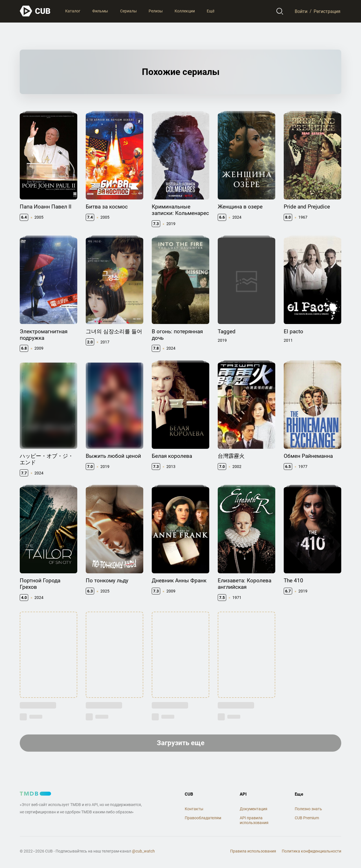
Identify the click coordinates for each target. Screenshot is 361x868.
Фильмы (100, 11)
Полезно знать (308, 809)
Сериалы (128, 11)
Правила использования (253, 851)
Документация (254, 809)
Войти (301, 11)
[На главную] (35, 11)
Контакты (194, 809)
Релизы (156, 11)
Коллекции (185, 11)
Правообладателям (203, 818)
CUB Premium (307, 818)
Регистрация (327, 11)
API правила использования (254, 820)
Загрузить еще (181, 743)
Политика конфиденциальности (312, 851)
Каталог (73, 11)
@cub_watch (143, 851)
